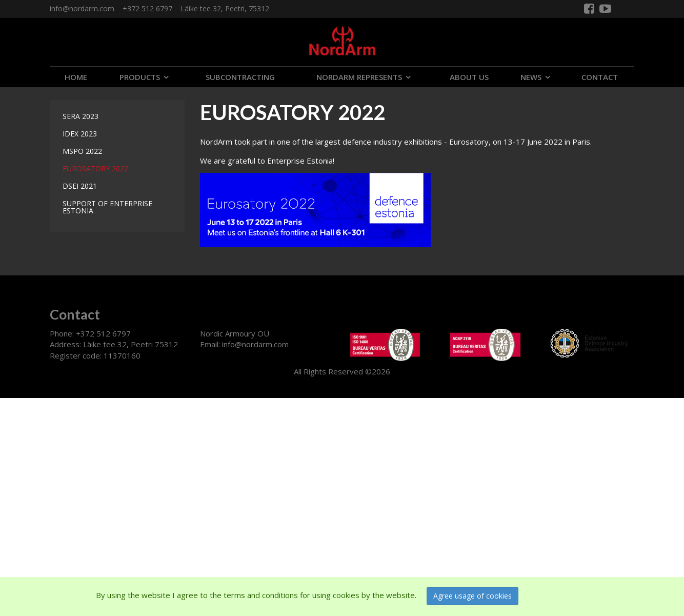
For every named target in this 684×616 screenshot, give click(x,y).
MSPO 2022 (82, 151)
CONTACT (600, 77)
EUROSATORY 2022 (95, 168)
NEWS (531, 77)
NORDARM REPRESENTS (359, 77)
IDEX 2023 (80, 134)
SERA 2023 (81, 116)
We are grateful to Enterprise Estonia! (267, 161)
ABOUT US (469, 77)
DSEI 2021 (80, 186)
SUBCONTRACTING (240, 77)
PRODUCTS (140, 77)
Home (76, 77)
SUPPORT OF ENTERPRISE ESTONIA (107, 207)
